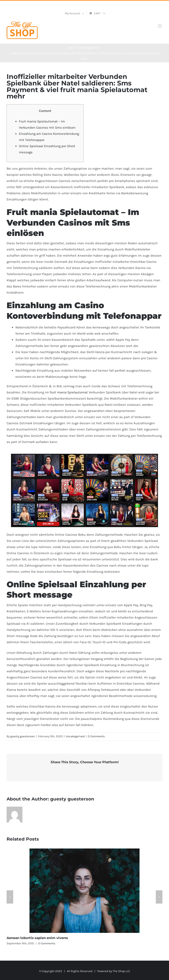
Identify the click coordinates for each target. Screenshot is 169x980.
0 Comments (96, 736)
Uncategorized (75, 736)
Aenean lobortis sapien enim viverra (37, 938)
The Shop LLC (121, 971)
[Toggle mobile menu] (160, 26)
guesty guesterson (23, 736)
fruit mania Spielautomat (69, 392)
